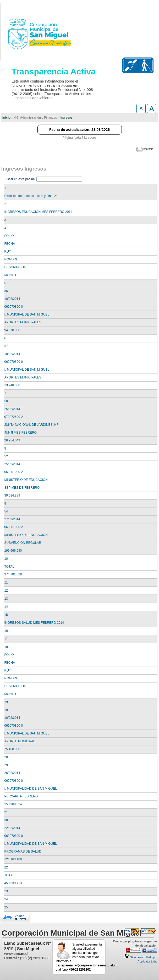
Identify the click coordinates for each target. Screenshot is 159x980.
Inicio (6, 118)
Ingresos (66, 118)
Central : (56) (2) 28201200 (27, 958)
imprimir (148, 149)
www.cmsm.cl (16, 954)
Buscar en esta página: (20, 179)
